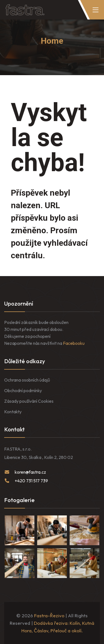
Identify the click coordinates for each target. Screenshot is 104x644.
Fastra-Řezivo (49, 615)
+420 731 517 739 (31, 481)
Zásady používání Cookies (29, 401)
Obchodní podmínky (23, 390)
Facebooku (74, 343)
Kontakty (13, 412)
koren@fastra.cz (30, 472)
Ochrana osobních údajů (27, 380)
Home (52, 41)
